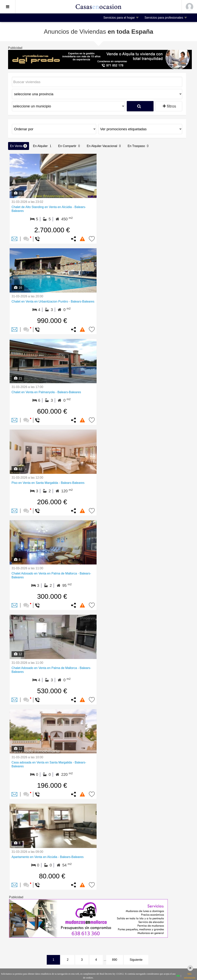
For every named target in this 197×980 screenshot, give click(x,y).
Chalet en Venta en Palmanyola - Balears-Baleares (46, 392)
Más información (190, 976)
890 (115, 960)
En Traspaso (139, 146)
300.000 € (52, 596)
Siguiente (136, 960)
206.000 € (52, 502)
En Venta (19, 146)
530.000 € (52, 691)
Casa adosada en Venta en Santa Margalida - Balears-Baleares (49, 764)
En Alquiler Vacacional (104, 146)
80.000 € (52, 876)
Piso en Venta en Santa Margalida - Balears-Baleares (48, 483)
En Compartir (70, 146)
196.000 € (52, 785)
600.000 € (52, 411)
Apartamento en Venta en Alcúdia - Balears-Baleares (48, 857)
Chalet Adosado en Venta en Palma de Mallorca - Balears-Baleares (51, 575)
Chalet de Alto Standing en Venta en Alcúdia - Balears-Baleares (49, 209)
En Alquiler (43, 146)
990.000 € (52, 321)
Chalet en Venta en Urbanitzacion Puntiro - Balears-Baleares (53, 301)
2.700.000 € (52, 230)
